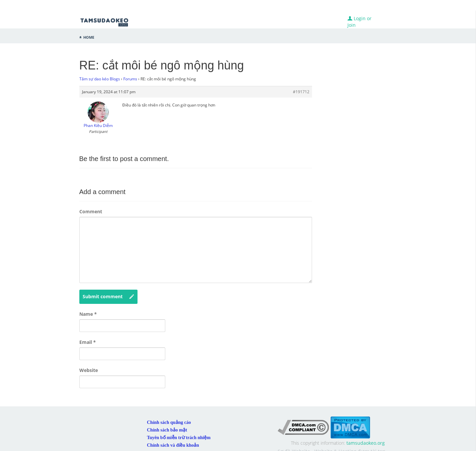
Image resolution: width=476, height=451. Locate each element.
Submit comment (108, 297)
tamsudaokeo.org (366, 443)
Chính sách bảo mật (167, 430)
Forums (130, 79)
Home (89, 37)
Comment (91, 211)
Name (88, 314)
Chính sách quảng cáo (169, 422)
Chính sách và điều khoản (173, 445)
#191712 (301, 92)
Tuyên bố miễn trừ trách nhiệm (179, 438)
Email (88, 342)
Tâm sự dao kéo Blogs (100, 79)
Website (89, 370)
